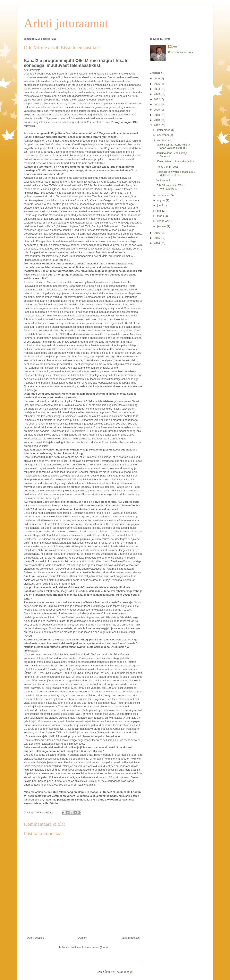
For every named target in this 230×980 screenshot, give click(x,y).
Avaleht (83, 938)
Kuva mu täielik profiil (181, 52)
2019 (157, 115)
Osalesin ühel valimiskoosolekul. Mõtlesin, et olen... (176, 173)
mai (160, 211)
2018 (157, 120)
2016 (157, 233)
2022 (157, 99)
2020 (157, 110)
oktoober (163, 140)
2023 (157, 94)
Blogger (129, 972)
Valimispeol (163, 180)
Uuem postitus (36, 938)
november (163, 135)
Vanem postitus (131, 938)
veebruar (163, 221)
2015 (157, 238)
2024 (157, 89)
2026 (157, 78)
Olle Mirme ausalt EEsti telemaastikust (170, 187)
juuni (160, 205)
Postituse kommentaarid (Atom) (89, 947)
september (164, 195)
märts (161, 216)
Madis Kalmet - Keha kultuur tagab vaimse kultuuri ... (173, 146)
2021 (157, 104)
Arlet (175, 47)
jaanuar (162, 226)
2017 (157, 125)
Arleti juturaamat (66, 23)
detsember (164, 130)
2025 (157, 84)
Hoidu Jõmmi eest (167, 167)
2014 (157, 243)
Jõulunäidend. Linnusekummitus (176, 161)
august (161, 200)
